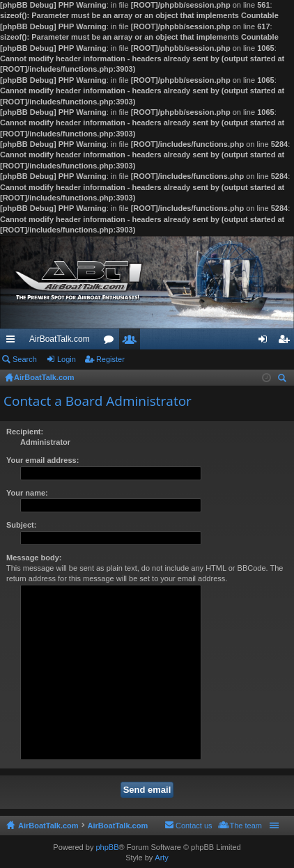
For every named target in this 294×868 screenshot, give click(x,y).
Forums (111, 342)
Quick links (13, 342)
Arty (162, 858)
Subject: (21, 525)
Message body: (34, 558)
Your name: (27, 493)
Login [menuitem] (266, 342)
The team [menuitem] (246, 826)
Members (132, 342)
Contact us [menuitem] (194, 826)
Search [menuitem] (284, 380)
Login (67, 359)
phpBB (107, 847)
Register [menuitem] (287, 342)
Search (25, 359)
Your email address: (42, 460)
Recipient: (25, 432)
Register (110, 359)
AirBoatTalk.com (60, 339)
